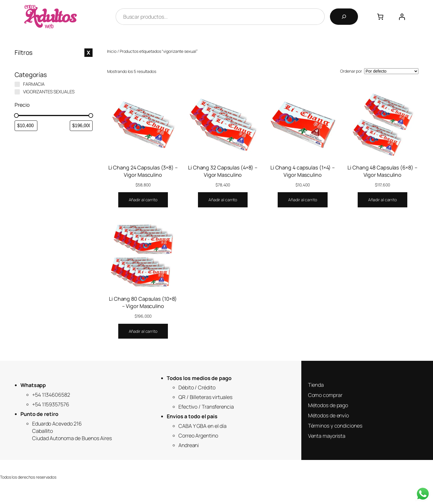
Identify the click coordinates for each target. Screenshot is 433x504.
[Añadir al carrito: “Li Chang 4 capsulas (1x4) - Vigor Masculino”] (302, 200)
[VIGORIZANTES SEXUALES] (17, 92)
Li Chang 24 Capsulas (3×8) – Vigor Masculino (143, 171)
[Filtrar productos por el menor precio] (26, 126)
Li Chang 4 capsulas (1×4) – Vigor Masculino (303, 171)
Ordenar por (351, 71)
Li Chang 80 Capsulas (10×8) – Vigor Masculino (143, 302)
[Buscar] (344, 17)
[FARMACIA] (17, 84)
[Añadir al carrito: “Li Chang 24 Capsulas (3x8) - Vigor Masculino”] (143, 200)
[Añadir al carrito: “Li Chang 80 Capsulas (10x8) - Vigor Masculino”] (143, 331)
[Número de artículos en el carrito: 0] (380, 17)
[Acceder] (402, 17)
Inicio (112, 51)
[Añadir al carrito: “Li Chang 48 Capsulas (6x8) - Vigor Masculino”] (382, 200)
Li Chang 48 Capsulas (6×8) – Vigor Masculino (382, 171)
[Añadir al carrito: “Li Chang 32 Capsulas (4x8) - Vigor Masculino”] (223, 200)
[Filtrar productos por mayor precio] (81, 126)
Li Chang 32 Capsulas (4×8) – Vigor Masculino (223, 171)
